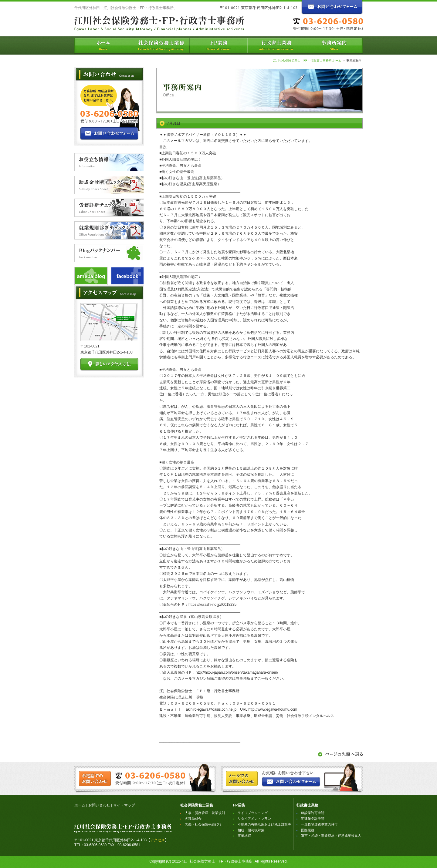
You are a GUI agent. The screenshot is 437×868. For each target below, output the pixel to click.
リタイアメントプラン (254, 819)
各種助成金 (193, 819)
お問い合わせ (99, 805)
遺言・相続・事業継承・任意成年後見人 (331, 836)
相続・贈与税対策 (251, 830)
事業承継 (244, 836)
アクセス (158, 840)
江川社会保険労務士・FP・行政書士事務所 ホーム (307, 60)
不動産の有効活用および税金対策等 (264, 824)
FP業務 (239, 805)
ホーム (80, 805)
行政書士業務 (307, 805)
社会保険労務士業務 (197, 805)
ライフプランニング (253, 813)
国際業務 (308, 830)
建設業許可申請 (313, 813)
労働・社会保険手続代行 (203, 824)
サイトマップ (124, 805)
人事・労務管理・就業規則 (205, 813)
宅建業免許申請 (313, 819)
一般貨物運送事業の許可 (319, 824)
